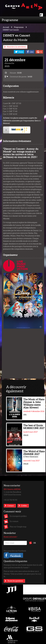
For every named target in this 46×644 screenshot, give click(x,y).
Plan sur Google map (18, 527)
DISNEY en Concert (11, 30)
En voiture (14, 521)
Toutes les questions (15, 581)
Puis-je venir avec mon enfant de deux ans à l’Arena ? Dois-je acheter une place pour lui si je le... (22, 574)
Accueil (6, 27)
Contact (11, 506)
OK (35, 543)
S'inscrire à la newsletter (16, 47)
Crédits (24, 506)
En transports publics (18, 516)
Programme (10, 20)
